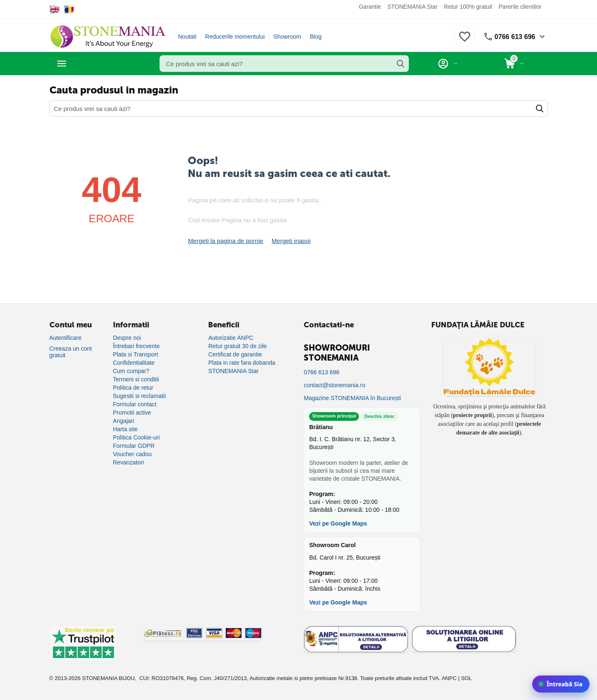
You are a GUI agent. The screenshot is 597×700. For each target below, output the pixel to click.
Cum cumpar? (131, 371)
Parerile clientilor (520, 7)
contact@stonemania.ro (334, 385)
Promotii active (132, 412)
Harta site (125, 429)
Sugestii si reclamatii (140, 395)
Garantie (370, 7)
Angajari (124, 420)
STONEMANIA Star (412, 7)
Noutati (187, 37)
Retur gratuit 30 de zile (237, 346)
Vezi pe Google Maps (338, 523)
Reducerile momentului (235, 37)
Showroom (287, 37)
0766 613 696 (512, 37)
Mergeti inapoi (285, 241)
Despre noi (127, 337)
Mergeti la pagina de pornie (223, 241)
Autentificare (66, 337)
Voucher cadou (132, 454)
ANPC (449, 678)
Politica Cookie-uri (136, 437)
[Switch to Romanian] (69, 9)
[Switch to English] (55, 9)
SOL (467, 678)
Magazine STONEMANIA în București (352, 398)
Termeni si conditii (136, 379)
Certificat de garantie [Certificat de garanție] (235, 354)
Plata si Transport (136, 354)
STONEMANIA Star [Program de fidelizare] (233, 371)
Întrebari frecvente (136, 346)
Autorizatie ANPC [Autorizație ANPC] (231, 337)
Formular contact (135, 404)
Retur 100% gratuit (468, 7)
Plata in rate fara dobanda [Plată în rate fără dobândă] (242, 362)
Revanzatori (129, 462)
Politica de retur (133, 387)
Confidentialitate (134, 362)
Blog (316, 37)
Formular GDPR (134, 445)
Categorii (87, 64)
